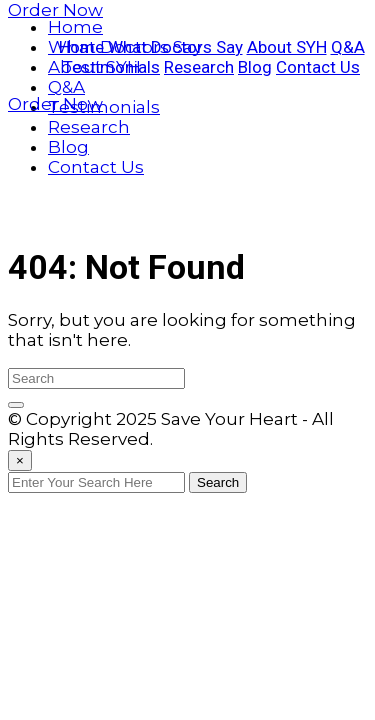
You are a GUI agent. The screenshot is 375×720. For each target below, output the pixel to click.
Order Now (55, 10)
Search (218, 482)
